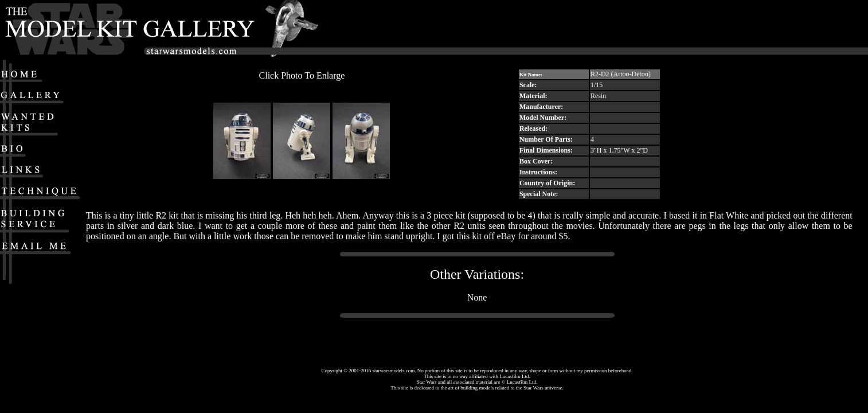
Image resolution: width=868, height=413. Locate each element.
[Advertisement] (680, 29)
